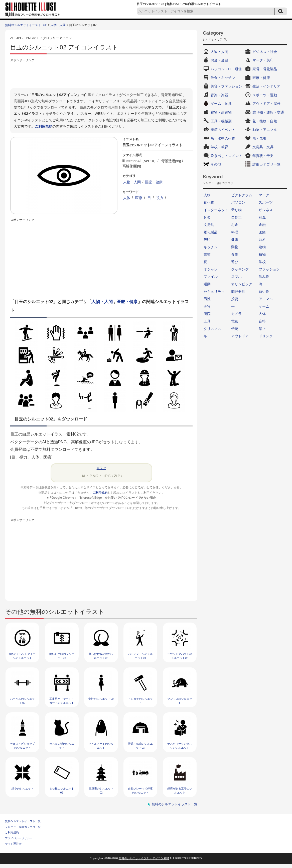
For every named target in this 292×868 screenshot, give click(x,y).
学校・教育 (219, 147)
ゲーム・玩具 (221, 104)
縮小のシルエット (23, 789)
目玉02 (101, 468)
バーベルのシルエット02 (22, 701)
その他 (216, 164)
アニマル (266, 299)
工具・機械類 (221, 121)
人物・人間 (58, 25)
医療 (139, 198)
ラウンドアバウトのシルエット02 (180, 656)
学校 (262, 262)
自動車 (236, 217)
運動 (207, 284)
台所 (262, 239)
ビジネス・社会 (265, 52)
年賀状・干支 (263, 156)
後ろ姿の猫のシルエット (62, 746)
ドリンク (266, 336)
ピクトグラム (242, 195)
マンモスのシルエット (180, 701)
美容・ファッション (226, 86)
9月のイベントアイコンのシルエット (22, 656)
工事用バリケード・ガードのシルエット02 (62, 703)
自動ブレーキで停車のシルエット (140, 790)
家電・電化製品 (265, 69)
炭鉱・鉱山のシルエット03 (140, 746)
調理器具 (238, 292)
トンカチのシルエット (140, 701)
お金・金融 (219, 60)
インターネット (216, 210)
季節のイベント (223, 130)
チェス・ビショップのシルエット (22, 746)
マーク (264, 195)
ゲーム (264, 306)
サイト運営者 (13, 844)
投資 (235, 299)
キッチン (211, 247)
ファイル (211, 277)
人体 (127, 198)
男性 (207, 299)
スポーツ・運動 (265, 95)
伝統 (235, 329)
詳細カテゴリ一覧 (266, 164)
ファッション (269, 269)
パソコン (238, 202)
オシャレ (211, 269)
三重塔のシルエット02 (101, 790)
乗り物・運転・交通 (268, 112)
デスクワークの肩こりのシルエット (180, 746)
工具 (207, 321)
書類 (207, 254)
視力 (160, 198)
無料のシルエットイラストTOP (26, 25)
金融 (262, 225)
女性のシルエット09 (101, 699)
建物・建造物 (221, 112)
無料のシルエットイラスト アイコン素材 (144, 858)
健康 (235, 239)
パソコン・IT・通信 (226, 69)
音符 (262, 321)
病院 (207, 314)
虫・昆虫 (259, 138)
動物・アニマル (265, 130)
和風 (262, 217)
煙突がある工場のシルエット (180, 790)
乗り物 (236, 210)
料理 (235, 232)
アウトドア (240, 336)
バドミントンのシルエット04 (140, 656)
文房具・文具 (263, 147)
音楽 (207, 217)
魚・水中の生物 (223, 138)
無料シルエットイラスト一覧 (23, 821)
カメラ (236, 314)
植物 (262, 254)
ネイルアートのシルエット (101, 746)
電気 (235, 321)
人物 (207, 195)
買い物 (264, 292)
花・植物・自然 (265, 121)
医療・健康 (154, 182)
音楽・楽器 (219, 95)
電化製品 (211, 232)
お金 (235, 225)
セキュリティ (214, 292)
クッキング (240, 269)
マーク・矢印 (263, 60)
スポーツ (266, 202)
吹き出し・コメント (226, 156)
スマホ (236, 277)
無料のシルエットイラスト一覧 (175, 804)
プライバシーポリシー (19, 838)
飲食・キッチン (223, 78)
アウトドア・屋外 (266, 104)
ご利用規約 (44, 126)
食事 (235, 254)
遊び (235, 262)
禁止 (262, 329)
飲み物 (264, 277)
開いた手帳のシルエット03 (62, 656)
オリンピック (242, 284)
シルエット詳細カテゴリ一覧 (23, 827)
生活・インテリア (266, 86)
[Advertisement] (101, 74)
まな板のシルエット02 (62, 790)
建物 (262, 247)
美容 (207, 306)
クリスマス (212, 329)
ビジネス (266, 210)
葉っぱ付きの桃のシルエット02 (101, 656)
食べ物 (209, 202)
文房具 (209, 225)
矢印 (207, 239)
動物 (235, 247)
